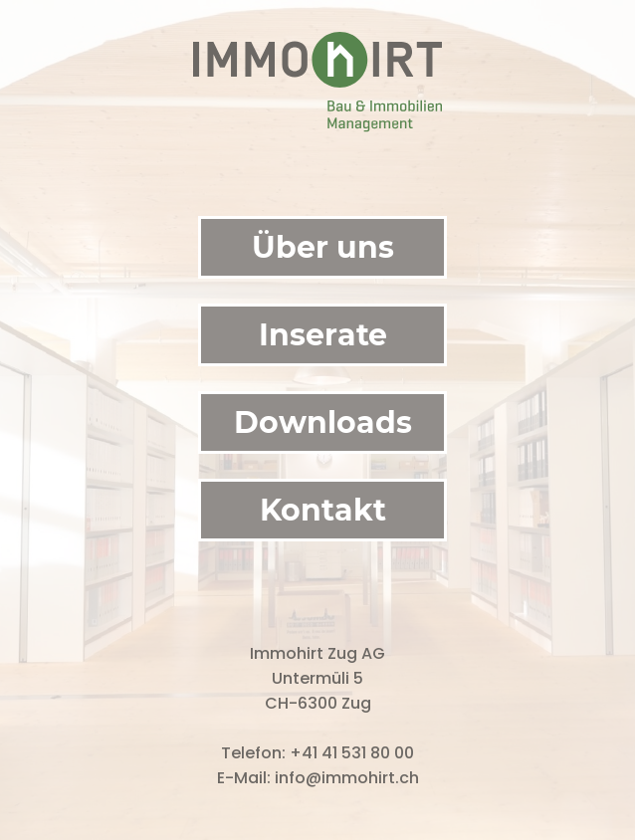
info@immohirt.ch (347, 778)
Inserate (323, 335)
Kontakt (323, 510)
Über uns (323, 247)
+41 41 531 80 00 (352, 753)
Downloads (323, 422)
